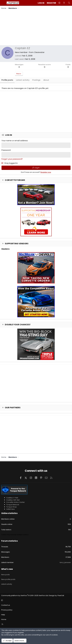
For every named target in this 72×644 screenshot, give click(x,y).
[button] (59, 3)
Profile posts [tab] (7, 80)
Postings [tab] (36, 80)
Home (4, 619)
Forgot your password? (12, 159)
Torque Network (13, 504)
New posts (5, 574)
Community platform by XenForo (25, 595)
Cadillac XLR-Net (13, 500)
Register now (46, 172)
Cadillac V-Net (12, 498)
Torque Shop (11, 507)
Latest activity (7, 584)
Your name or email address (15, 141)
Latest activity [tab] (23, 80)
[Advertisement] (36, 28)
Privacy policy (7, 610)
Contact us (6, 605)
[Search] (69, 3)
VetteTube (10, 509)
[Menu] (3, 3)
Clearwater (39, 52)
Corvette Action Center (16, 502)
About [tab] (46, 80)
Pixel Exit (61, 595)
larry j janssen (65, 562)
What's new (7, 569)
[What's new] (64, 3)
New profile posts (8, 579)
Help (3, 615)
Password (6, 150)
